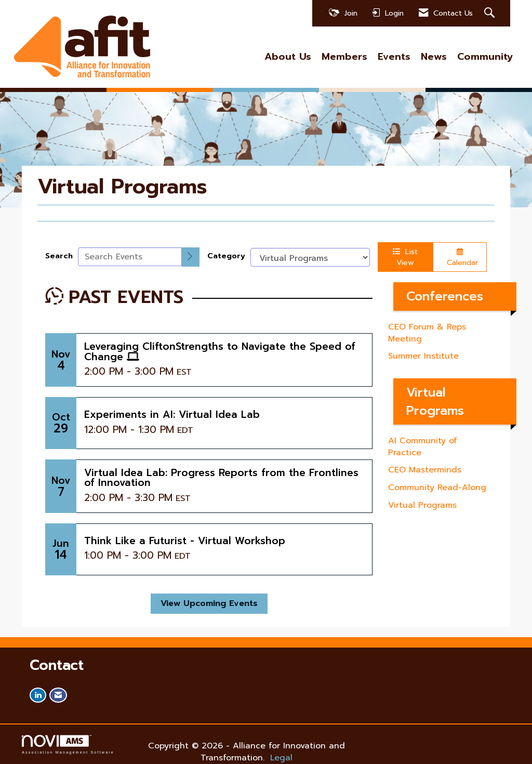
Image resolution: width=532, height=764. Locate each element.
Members (344, 57)
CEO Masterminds (425, 470)
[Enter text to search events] (130, 257)
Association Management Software (68, 745)
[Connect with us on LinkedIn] (38, 695)
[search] (191, 257)
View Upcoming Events (209, 603)
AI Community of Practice (423, 447)
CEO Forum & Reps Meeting (427, 333)
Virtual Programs (422, 505)
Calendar (460, 258)
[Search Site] (491, 13)
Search (59, 256)
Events (394, 57)
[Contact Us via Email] (58, 695)
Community (485, 57)
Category (226, 256)
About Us (288, 57)
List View (405, 257)
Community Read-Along (437, 488)
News (434, 57)
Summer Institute (423, 356)
